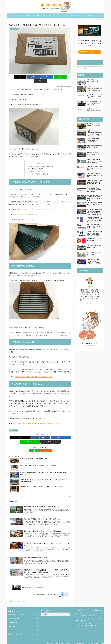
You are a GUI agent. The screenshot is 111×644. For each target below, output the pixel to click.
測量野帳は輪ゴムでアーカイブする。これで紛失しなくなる (34, 373)
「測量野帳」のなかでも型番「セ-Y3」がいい (41, 162)
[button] (61, 77)
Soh (90, 287)
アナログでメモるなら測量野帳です (26, 210)
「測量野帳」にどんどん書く (36, 167)
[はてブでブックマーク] (40, 77)
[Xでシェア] (19, 77)
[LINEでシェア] (51, 77)
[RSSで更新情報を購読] (42, 447)
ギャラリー (66, 639)
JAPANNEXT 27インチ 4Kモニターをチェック (90, 52)
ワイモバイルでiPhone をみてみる (89, 619)
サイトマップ (84, 639)
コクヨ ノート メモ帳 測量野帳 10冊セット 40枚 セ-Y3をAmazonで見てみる (36, 419)
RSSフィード (99, 639)
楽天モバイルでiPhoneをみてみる (88, 622)
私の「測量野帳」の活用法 (35, 165)
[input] (90, 68)
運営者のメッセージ (57, 639)
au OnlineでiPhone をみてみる (87, 612)
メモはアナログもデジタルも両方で (38, 170)
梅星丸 (93, 346)
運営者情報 (48, 639)
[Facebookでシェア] (30, 77)
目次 (38, 159)
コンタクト (92, 639)
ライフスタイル (14, 426)
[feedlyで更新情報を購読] (38, 447)
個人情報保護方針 (75, 639)
